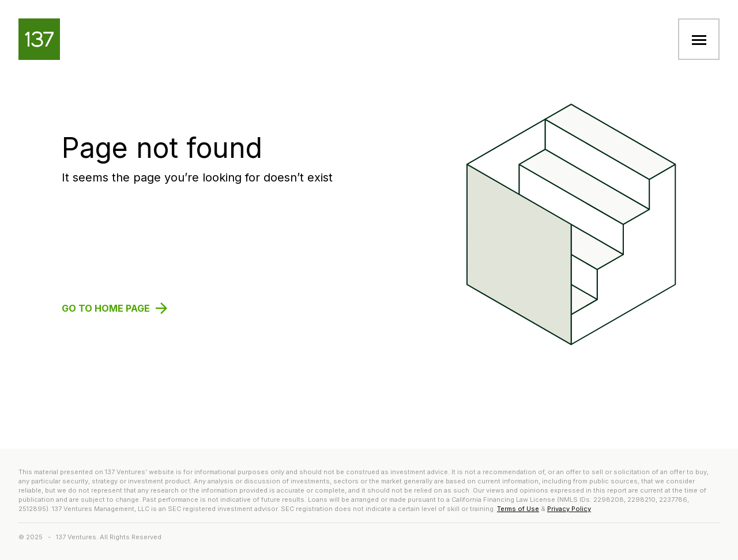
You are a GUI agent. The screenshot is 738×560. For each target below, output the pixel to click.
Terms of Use (518, 509)
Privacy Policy (569, 509)
